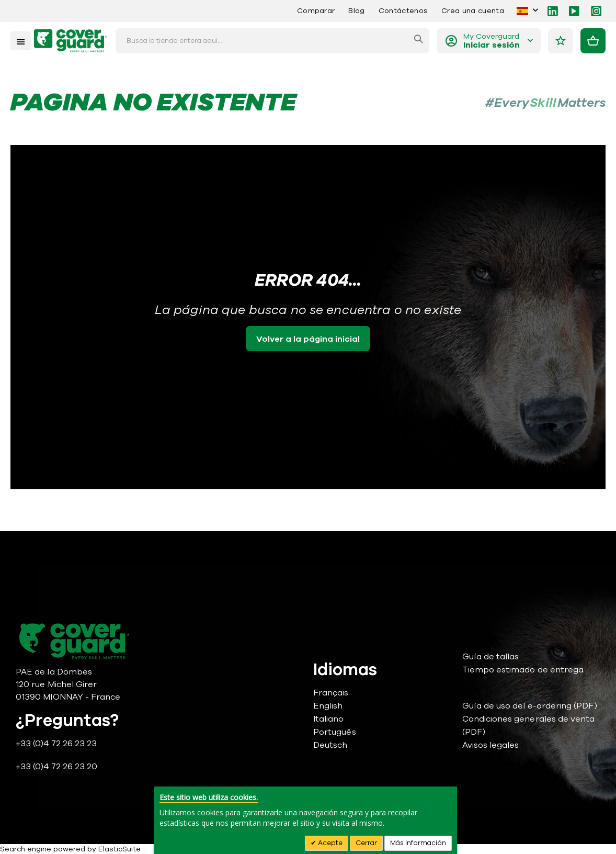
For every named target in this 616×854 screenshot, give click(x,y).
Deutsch (330, 745)
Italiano (329, 719)
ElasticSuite (119, 849)
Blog (356, 11)
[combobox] (272, 41)
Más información (418, 843)
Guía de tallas (491, 657)
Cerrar (366, 843)
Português (335, 732)
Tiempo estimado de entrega (523, 670)
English (328, 706)
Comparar (316, 11)
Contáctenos (403, 11)
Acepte (329, 843)
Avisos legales (491, 745)
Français (331, 693)
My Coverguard (492, 41)
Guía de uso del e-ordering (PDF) (530, 706)
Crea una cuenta (473, 11)
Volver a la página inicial (308, 339)
